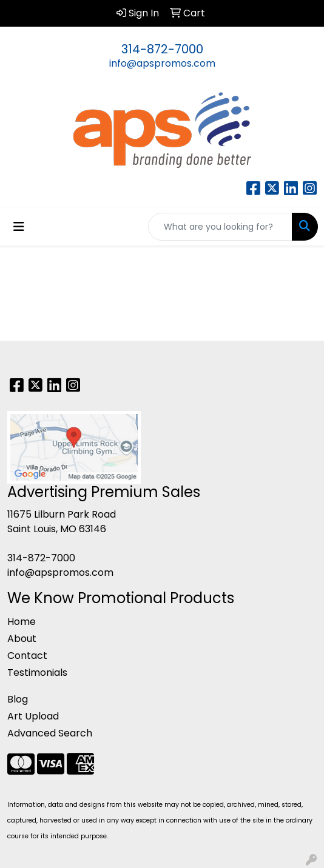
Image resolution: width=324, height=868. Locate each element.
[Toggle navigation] (19, 227)
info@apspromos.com (162, 63)
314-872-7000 (162, 49)
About (22, 639)
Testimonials (37, 673)
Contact (27, 656)
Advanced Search (50, 733)
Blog (18, 699)
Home (22, 622)
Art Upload (33, 716)
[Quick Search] (220, 227)
